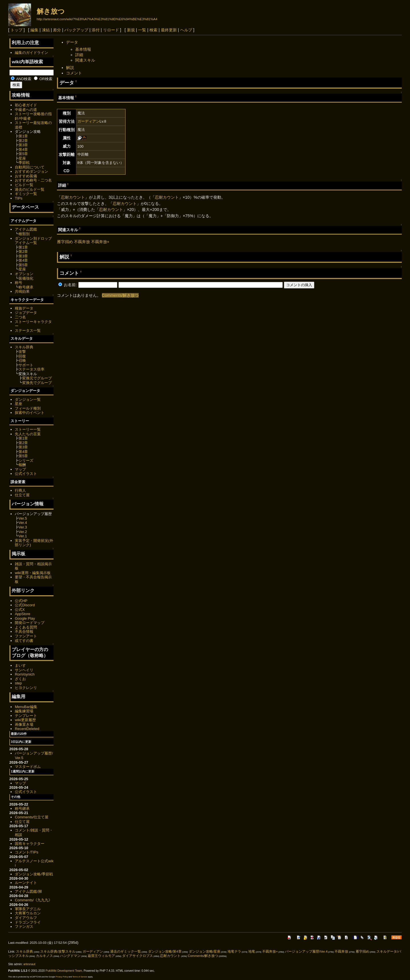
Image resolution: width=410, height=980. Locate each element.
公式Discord (25, 605)
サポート (26, 365)
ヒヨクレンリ (26, 688)
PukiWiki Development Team (64, 971)
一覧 (142, 30)
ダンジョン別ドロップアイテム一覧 (33, 241)
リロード (111, 30)
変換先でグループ (37, 383)
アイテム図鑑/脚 (28, 891)
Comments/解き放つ (120, 295)
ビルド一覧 (24, 185)
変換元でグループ (37, 378)
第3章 (23, 145)
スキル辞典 (24, 347)
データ (72, 42)
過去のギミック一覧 (126, 951)
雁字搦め (65, 242)
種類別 (24, 234)
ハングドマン (70, 956)
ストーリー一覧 (28, 429)
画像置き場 (24, 724)
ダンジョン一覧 (28, 399)
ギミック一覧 (26, 194)
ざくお (20, 679)
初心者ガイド (26, 105)
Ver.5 (23, 518)
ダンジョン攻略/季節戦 (34, 874)
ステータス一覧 (28, 331)
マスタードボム (28, 767)
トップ (17, 30)
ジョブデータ (26, 313)
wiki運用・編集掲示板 (33, 573)
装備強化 (26, 278)
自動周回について (30, 167)
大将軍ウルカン (28, 913)
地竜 (252, 951)
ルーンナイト (26, 883)
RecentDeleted (27, 729)
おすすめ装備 (26, 176)
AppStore (22, 614)
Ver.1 (23, 536)
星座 (22, 158)
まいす (20, 665)
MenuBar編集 (26, 707)
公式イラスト (26, 474)
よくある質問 (26, 627)
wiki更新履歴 (25, 720)
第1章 (23, 136)
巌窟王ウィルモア (101, 956)
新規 (131, 30)
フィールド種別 (28, 408)
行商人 (20, 490)
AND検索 (21, 79)
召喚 (22, 360)
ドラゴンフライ (28, 922)
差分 (57, 30)
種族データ (24, 308)
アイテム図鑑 (26, 229)
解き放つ (51, 11)
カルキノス (44, 956)
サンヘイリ (24, 670)
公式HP (21, 601)
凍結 (46, 30)
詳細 (79, 55)
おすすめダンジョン (31, 171)
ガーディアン (89, 121)
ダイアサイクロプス (138, 956)
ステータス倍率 (31, 369)
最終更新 (169, 30)
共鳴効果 (22, 291)
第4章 (23, 150)
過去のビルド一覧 (30, 189)
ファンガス (24, 927)
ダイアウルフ (26, 918)
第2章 (23, 141)
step (18, 683)
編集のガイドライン (31, 53)
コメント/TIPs (26, 852)
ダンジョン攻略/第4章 (165, 951)
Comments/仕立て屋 (32, 817)
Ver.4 (23, 523)
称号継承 (26, 287)
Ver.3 (23, 527)
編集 (34, 30)
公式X (20, 610)
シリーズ (26, 460)
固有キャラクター (30, 844)
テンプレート (26, 716)
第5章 (23, 154)
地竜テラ (234, 951)
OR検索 (43, 79)
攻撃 (22, 352)
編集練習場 (24, 711)
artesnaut (29, 964)
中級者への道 (26, 110)
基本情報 (83, 49)
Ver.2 (23, 532)
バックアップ (76, 30)
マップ (20, 469)
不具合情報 (24, 632)
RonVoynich (25, 674)
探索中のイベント (30, 413)
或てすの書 (24, 641)
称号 (19, 283)
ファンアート (26, 636)
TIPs (19, 198)
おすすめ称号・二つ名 (33, 180)
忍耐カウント (73, 197)
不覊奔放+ (100, 242)
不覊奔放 (82, 242)
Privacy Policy (62, 977)
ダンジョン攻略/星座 (205, 951)
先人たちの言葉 (28, 434)
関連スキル (85, 60)
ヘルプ (186, 30)
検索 (153, 30)
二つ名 (20, 317)
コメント (74, 73)
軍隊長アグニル (28, 909)
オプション (24, 274)
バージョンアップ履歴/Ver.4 (306, 951)
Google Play (25, 618)
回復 (22, 356)
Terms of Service (80, 977)
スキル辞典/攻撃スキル (58, 951)
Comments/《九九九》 (33, 900)
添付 (96, 30)
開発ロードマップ (30, 623)
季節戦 (24, 163)
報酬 (22, 465)
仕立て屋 (22, 495)
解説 (70, 68)
